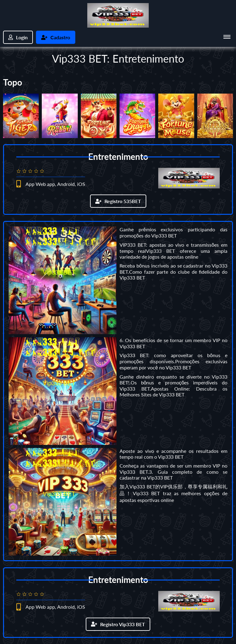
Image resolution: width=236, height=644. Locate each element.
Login (18, 37)
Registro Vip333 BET (118, 624)
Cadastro (56, 37)
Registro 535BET (118, 201)
